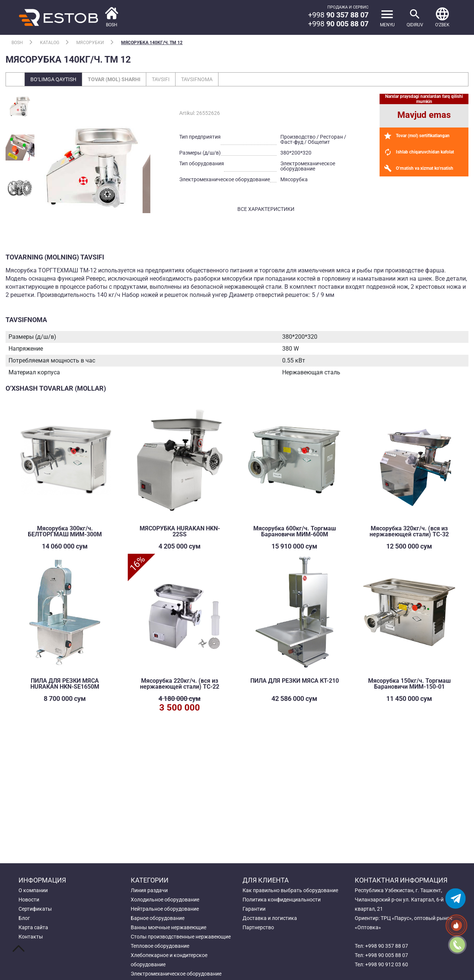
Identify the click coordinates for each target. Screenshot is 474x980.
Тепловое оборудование (160, 946)
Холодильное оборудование (165, 900)
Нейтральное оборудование (165, 909)
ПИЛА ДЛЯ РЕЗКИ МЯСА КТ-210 (295, 681)
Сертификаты (35, 909)
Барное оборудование (158, 918)
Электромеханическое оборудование (176, 974)
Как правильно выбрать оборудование (290, 890)
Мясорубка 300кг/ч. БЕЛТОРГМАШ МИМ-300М (65, 531)
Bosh (17, 43)
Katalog (50, 43)
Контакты (31, 937)
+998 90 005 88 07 (387, 955)
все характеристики (266, 209)
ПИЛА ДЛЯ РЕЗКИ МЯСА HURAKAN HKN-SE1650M (65, 684)
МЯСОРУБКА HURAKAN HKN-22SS (180, 531)
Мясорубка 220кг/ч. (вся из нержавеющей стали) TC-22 (180, 684)
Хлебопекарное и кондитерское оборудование (169, 960)
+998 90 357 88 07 (387, 946)
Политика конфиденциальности (282, 900)
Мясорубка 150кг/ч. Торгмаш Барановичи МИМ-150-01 (409, 684)
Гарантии (254, 909)
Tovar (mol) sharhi (114, 79)
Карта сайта (33, 927)
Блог (24, 918)
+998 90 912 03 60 (387, 964)
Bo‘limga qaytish (53, 79)
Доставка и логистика (270, 918)
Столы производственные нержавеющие (181, 937)
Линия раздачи (149, 890)
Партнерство (258, 927)
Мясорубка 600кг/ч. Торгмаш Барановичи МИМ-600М (295, 531)
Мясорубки (90, 43)
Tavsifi (161, 79)
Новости (29, 900)
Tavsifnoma (197, 79)
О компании (33, 890)
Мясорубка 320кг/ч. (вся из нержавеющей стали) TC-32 (409, 531)
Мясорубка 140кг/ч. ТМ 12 (152, 43)
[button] (442, 17)
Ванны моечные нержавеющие (168, 927)
